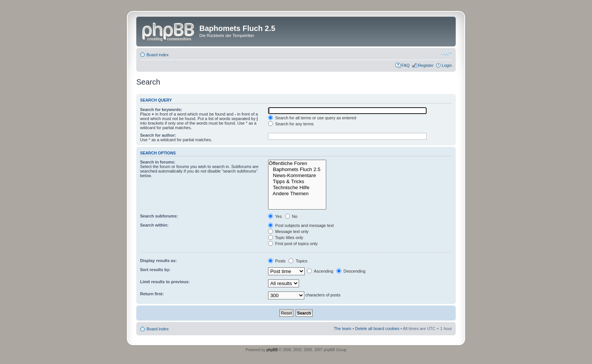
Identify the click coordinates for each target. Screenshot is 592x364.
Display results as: (158, 261)
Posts (277, 261)
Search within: (154, 225)
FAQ (405, 65)
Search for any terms (291, 124)
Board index (158, 55)
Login (447, 65)
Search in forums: (158, 162)
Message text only (288, 231)
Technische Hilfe (297, 188)
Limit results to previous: (165, 282)
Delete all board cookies (377, 329)
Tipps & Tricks (297, 182)
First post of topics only (293, 244)
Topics (298, 261)
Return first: (152, 294)
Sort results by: (155, 270)
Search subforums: (159, 216)
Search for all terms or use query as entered (312, 118)
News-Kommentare (297, 176)
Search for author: (158, 135)
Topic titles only (286, 238)
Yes (275, 216)
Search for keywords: (161, 110)
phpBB (272, 350)
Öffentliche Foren (297, 163)
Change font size (446, 53)
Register (426, 65)
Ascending (320, 271)
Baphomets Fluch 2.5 (297, 170)
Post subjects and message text (301, 225)
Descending (351, 271)
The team (342, 329)
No (291, 216)
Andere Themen (297, 194)
